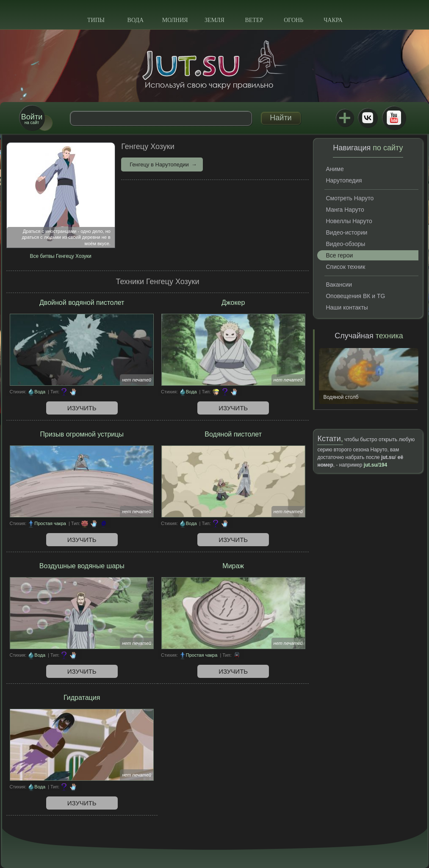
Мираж (233, 566)
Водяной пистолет (233, 434)
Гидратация (82, 698)
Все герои (339, 255)
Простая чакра (50, 523)
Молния (175, 20)
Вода (136, 20)
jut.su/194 (375, 465)
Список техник (345, 267)
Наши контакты (347, 307)
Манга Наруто (345, 210)
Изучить (82, 408)
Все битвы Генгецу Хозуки (61, 256)
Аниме (335, 169)
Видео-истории (346, 232)
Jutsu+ (345, 118)
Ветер (254, 20)
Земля (214, 20)
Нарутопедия (344, 180)
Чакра (333, 20)
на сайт (32, 119)
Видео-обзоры (345, 244)
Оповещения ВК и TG (355, 296)
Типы (96, 20)
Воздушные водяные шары (82, 566)
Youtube (394, 118)
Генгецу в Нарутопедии (159, 164)
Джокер (233, 303)
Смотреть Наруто (350, 198)
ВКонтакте (368, 118)
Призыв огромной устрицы (82, 434)
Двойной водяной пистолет (82, 303)
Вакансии (339, 285)
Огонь (293, 20)
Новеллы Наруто (349, 221)
